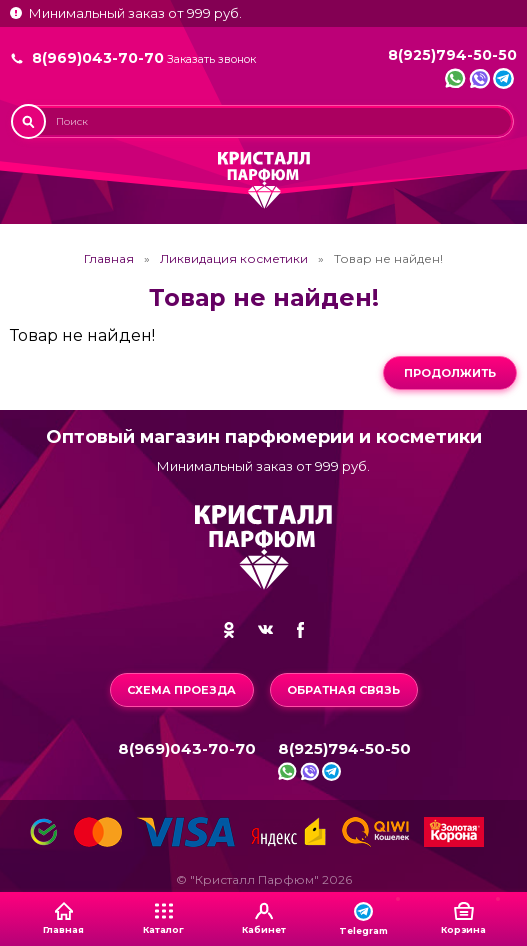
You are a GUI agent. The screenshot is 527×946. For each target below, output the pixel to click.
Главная (109, 259)
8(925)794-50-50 (452, 55)
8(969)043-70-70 (98, 58)
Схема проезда (181, 690)
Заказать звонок (211, 59)
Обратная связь (343, 690)
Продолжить (450, 373)
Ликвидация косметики (234, 259)
